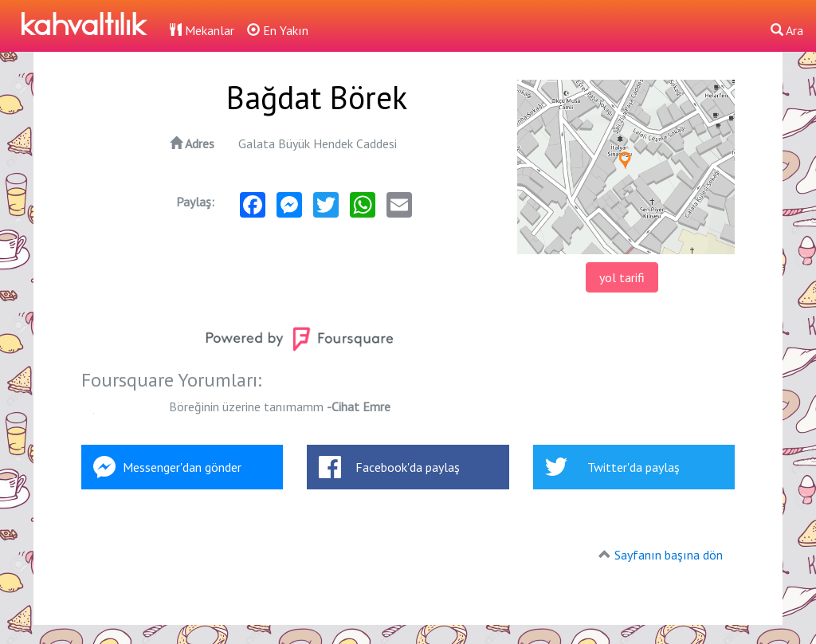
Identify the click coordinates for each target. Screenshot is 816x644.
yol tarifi (622, 277)
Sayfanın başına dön (669, 555)
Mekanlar (202, 30)
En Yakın (278, 30)
